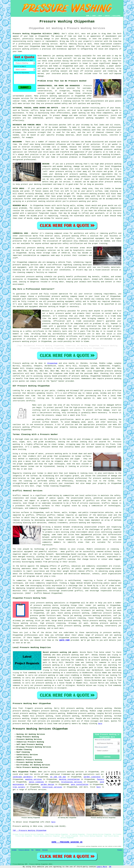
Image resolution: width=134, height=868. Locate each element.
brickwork (116, 155)
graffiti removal (112, 529)
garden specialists (85, 774)
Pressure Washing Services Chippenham (40, 729)
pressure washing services (71, 772)
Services (45, 850)
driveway (85, 125)
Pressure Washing (24, 850)
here (100, 724)
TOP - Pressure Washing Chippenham (29, 831)
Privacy (120, 850)
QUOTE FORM (64, 640)
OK (110, 867)
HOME (88, 16)
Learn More (102, 867)
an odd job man (58, 777)
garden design (47, 785)
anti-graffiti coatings (64, 559)
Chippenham (52, 363)
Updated (38, 850)
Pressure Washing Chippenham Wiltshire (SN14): (37, 34)
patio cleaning (36, 782)
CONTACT (107, 16)
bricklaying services (72, 782)
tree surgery (19, 787)
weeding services (33, 779)
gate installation (80, 785)
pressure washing (41, 44)
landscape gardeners (23, 777)
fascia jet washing (72, 616)
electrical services (52, 787)
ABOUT (100, 16)
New (32, 850)
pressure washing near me (75, 655)
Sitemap (14, 850)
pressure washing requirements (86, 638)
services (42, 790)
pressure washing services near (75, 670)
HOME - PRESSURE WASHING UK (67, 842)
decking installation (69, 779)
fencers (100, 779)
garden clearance (92, 777)
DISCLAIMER (116, 16)
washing (82, 113)
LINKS (94, 16)
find (20, 708)
